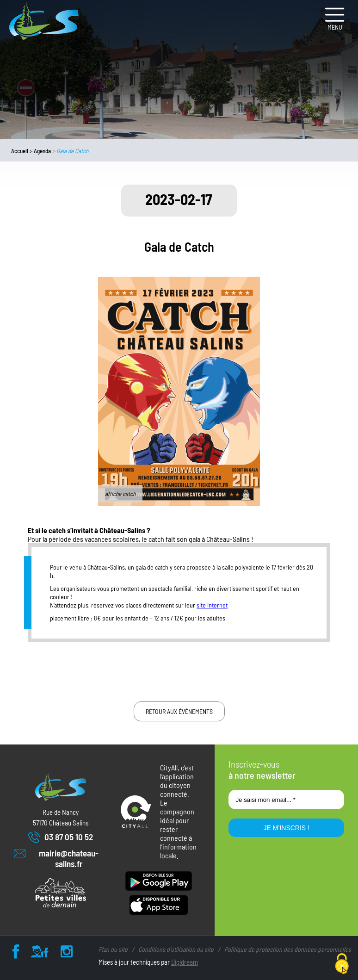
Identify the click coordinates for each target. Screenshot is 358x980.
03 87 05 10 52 (61, 837)
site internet (212, 605)
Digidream (185, 962)
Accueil (20, 151)
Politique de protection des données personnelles (288, 949)
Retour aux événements (179, 711)
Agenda (42, 151)
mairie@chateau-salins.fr (56, 858)
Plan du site (113, 949)
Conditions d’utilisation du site (176, 949)
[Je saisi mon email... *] (286, 800)
